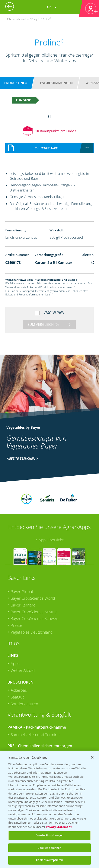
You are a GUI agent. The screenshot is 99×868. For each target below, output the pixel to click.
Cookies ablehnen (49, 848)
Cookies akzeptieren (49, 860)
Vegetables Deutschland (32, 605)
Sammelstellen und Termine (35, 708)
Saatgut (17, 670)
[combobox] (50, 143)
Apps (15, 637)
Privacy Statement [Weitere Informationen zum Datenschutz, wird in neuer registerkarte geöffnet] (59, 827)
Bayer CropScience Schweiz (35, 592)
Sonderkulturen (24, 677)
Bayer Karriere (23, 578)
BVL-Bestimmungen (56, 83)
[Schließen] (92, 757)
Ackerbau (19, 663)
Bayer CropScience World (33, 571)
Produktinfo (16, 83)
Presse (16, 599)
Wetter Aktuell (23, 643)
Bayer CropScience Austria (34, 585)
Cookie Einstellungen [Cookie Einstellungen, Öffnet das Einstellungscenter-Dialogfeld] (50, 835)
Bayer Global (22, 565)
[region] (49, 809)
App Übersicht (51, 513)
